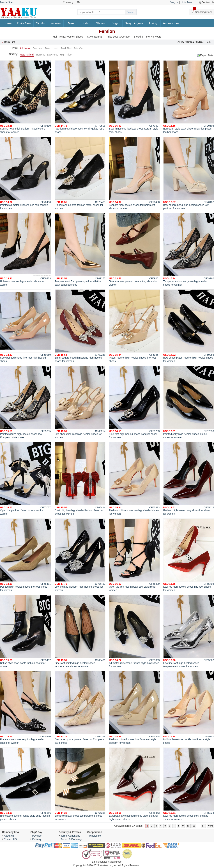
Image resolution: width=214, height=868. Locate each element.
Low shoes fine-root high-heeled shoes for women (80, 402)
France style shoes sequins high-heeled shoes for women (26, 708)
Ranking (41, 55)
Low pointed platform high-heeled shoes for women (80, 555)
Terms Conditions (70, 836)
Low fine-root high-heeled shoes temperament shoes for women (189, 631)
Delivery (37, 839)
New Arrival (27, 55)
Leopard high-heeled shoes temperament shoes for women (134, 173)
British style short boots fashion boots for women (26, 631)
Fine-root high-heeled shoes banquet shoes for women (134, 402)
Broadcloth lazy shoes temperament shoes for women (80, 784)
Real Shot (66, 48)
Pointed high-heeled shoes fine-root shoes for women (26, 555)
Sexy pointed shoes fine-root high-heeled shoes (26, 326)
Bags (115, 23)
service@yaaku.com (111, 862)
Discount (38, 48)
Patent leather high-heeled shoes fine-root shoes (134, 326)
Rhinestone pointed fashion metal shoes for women (80, 173)
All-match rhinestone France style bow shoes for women (134, 631)
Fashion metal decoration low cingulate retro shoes (80, 97)
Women (56, 23)
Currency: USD (72, 2)
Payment (37, 836)
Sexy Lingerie (134, 23)
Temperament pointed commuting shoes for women (134, 250)
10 (188, 826)
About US (9, 836)
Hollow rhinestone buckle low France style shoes (189, 708)
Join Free (187, 2)
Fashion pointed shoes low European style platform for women (134, 708)
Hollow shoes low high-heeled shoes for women (26, 250)
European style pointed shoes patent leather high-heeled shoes (134, 784)
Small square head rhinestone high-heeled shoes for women (80, 326)
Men (71, 23)
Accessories (171, 23)
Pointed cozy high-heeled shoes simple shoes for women (189, 402)
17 (203, 826)
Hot (56, 48)
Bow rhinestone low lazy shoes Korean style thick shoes (134, 97)
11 (194, 826)
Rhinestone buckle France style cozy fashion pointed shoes (26, 784)
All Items (25, 48)
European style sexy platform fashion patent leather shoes (189, 97)
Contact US (10, 839)
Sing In (174, 2)
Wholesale (95, 836)
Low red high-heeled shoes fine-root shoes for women (189, 555)
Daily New (24, 23)
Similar (41, 23)
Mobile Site (6, 2)
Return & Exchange (72, 839)
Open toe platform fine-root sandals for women (26, 479)
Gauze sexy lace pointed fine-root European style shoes (80, 708)
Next (210, 826)
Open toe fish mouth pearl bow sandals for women (134, 555)
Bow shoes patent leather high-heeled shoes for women (189, 326)
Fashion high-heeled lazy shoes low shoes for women (189, 479)
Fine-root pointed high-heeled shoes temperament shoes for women (80, 631)
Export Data (207, 55)
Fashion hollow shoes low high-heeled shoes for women (134, 479)
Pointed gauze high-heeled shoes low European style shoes (26, 402)
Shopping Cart (202, 11)
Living (153, 23)
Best (48, 48)
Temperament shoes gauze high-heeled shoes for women (189, 250)
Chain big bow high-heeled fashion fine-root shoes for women (80, 479)
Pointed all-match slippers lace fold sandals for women (26, 173)
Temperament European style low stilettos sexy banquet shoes (80, 250)
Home (7, 23)
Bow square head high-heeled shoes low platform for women (189, 173)
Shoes (100, 23)
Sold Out (78, 48)
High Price (66, 55)
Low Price (53, 55)
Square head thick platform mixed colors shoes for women (26, 97)
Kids (86, 23)
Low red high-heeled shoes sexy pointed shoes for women (189, 784)
